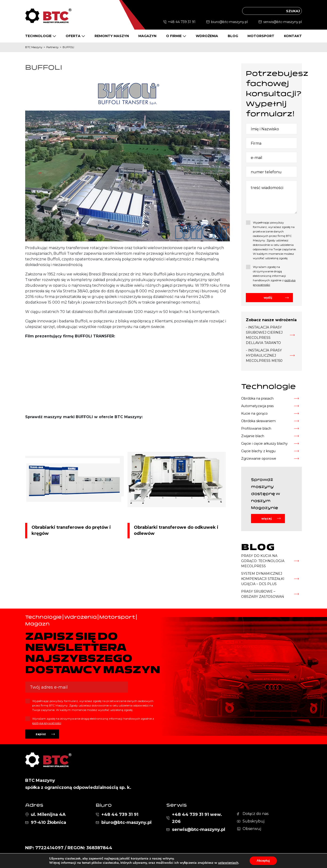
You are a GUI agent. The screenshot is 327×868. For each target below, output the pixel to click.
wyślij (268, 298)
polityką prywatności (47, 723)
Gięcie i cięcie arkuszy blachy (264, 444)
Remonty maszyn (112, 36)
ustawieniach (228, 863)
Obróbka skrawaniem (258, 421)
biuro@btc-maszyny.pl (229, 22)
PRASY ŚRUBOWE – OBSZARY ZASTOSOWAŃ (263, 594)
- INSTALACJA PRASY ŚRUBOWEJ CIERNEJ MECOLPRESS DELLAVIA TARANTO (264, 335)
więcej (267, 519)
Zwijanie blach (253, 436)
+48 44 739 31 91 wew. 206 (197, 818)
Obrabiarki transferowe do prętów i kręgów (71, 530)
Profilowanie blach (256, 428)
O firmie (174, 36)
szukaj (293, 11)
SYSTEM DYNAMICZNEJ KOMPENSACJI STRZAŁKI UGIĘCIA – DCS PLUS (263, 579)
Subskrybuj (253, 821)
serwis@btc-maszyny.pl (283, 22)
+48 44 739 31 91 (182, 22)
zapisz (41, 734)
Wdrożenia (207, 36)
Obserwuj (252, 829)
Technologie (38, 36)
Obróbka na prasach (257, 398)
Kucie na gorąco (254, 413)
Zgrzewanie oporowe (259, 459)
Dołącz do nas (255, 814)
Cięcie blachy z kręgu (258, 451)
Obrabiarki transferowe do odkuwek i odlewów (176, 530)
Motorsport (261, 36)
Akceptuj (263, 861)
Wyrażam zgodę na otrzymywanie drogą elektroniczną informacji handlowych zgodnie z (274, 276)
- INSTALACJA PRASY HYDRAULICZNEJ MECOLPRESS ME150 (264, 355)
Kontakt (293, 36)
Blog (233, 36)
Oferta (73, 36)
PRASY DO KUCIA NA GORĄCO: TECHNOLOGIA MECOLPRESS (263, 561)
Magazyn (147, 36)
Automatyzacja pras (257, 406)
